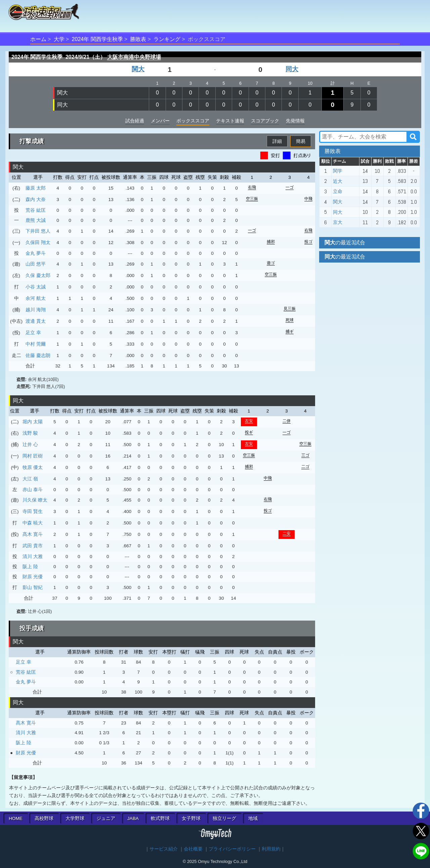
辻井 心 (30, 444)
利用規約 (271, 849)
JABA (133, 818)
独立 (224, 818)
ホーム (38, 39)
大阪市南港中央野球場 (134, 57)
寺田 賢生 (33, 511)
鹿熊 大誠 (36, 220)
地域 (253, 818)
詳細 (277, 141)
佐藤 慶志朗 (38, 355)
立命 (338, 191)
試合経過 (135, 121)
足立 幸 (33, 332)
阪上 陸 (30, 566)
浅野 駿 (30, 433)
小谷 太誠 (36, 287)
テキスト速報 (230, 121)
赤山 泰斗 (33, 489)
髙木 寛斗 (33, 534)
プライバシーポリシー (232, 849)
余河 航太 (36, 298)
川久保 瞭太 (35, 500)
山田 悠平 (36, 264)
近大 (338, 181)
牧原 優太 (33, 467)
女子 (191, 818)
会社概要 (193, 849)
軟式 (160, 818)
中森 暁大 (33, 523)
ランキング (167, 39)
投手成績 (32, 628)
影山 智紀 (33, 587)
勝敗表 (138, 39)
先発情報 (295, 121)
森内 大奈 (36, 199)
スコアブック (265, 121)
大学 (59, 39)
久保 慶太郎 (38, 275)
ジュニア (106, 818)
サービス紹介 (164, 849)
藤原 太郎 (36, 188)
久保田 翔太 (38, 242)
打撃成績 (32, 141)
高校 (44, 818)
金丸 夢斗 (36, 253)
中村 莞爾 (36, 344)
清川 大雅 (33, 556)
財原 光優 (33, 577)
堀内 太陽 (33, 422)
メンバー (160, 121)
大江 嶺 (30, 479)
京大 (338, 222)
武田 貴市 (33, 546)
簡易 (301, 141)
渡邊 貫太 (36, 321)
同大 (292, 69)
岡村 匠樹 (33, 456)
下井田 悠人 (38, 231)
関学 (338, 171)
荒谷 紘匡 (36, 210)
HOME (16, 818)
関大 (138, 69)
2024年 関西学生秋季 (97, 39)
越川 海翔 (36, 310)
